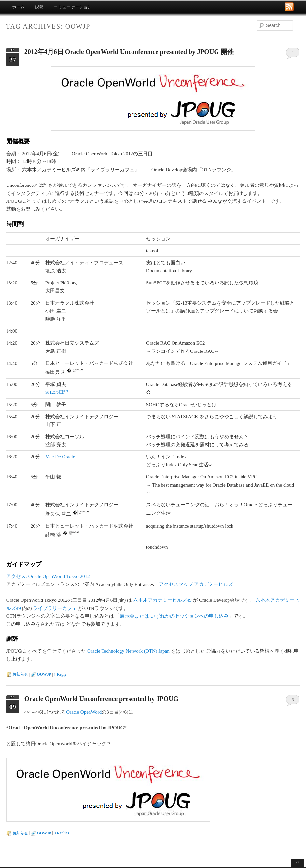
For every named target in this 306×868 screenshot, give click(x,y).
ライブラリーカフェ (55, 608)
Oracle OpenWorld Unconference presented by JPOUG (101, 699)
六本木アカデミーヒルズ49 (162, 600)
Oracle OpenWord (84, 712)
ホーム (18, 7)
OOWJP (44, 674)
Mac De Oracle (60, 457)
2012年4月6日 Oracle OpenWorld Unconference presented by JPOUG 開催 (129, 52)
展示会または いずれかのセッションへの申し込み (174, 616)
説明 (39, 7)
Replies (62, 833)
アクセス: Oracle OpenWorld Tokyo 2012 (48, 576)
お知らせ (20, 674)
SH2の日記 (57, 392)
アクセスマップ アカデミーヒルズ (196, 584)
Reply (60, 675)
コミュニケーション (73, 7)
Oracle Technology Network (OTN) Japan (128, 651)
